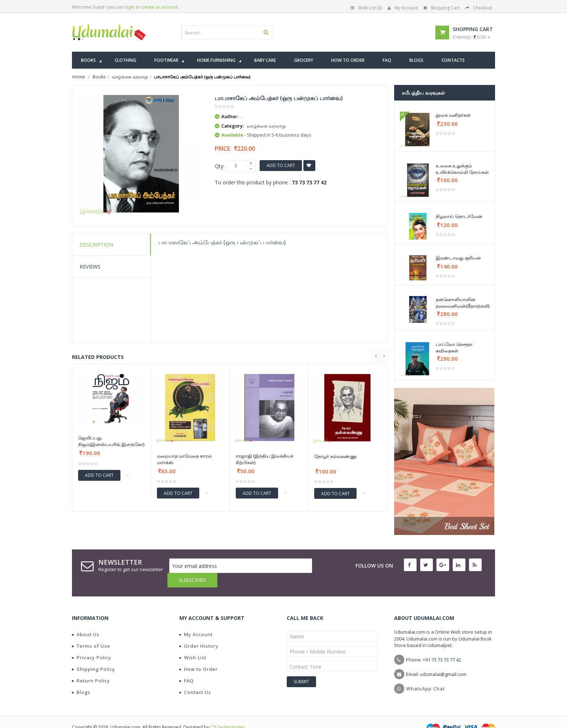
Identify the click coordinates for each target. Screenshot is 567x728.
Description (96, 245)
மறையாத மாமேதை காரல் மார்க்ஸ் (184, 459)
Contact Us (195, 678)
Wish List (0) (366, 8)
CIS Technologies (227, 713)
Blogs (81, 678)
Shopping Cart (442, 8)
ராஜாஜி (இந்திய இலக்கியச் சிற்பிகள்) (265, 459)
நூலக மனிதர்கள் (453, 115)
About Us (86, 620)
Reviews (90, 267)
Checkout (479, 8)
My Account (403, 8)
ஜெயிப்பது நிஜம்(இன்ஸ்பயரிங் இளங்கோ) (111, 441)
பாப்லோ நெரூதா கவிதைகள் (454, 347)
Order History (199, 631)
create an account (160, 7)
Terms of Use (91, 631)
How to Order (199, 655)
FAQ (187, 666)
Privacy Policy (92, 643)
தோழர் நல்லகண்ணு (335, 456)
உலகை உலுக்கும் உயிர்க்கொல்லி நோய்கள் (462, 169)
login (129, 7)
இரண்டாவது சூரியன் (458, 258)
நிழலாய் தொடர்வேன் (459, 216)
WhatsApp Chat (425, 674)
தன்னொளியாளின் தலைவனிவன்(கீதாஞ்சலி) (462, 303)
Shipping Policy (93, 655)
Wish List (193, 643)
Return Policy (91, 666)
